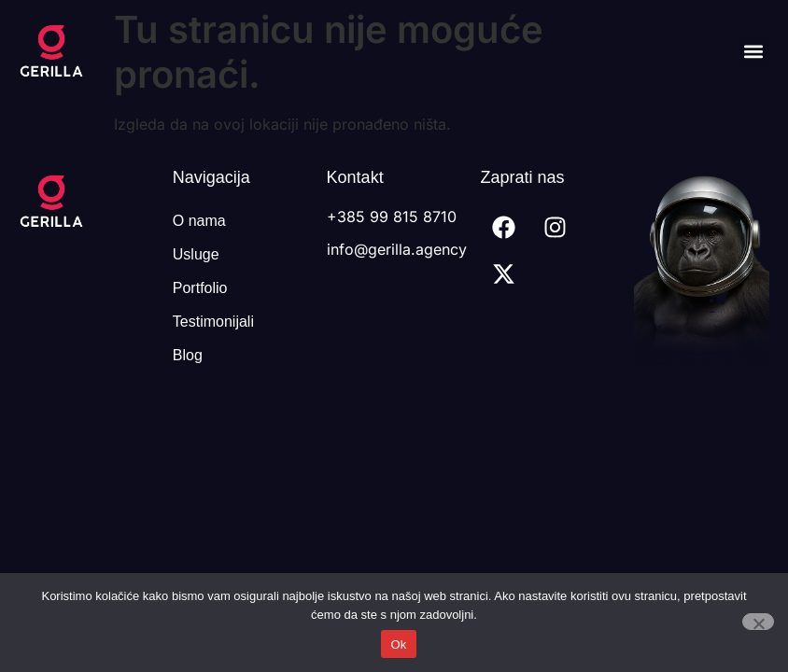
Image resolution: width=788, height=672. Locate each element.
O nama (199, 221)
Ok (398, 644)
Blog (188, 355)
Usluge (196, 254)
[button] (754, 52)
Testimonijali (213, 322)
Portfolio (200, 288)
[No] (758, 622)
